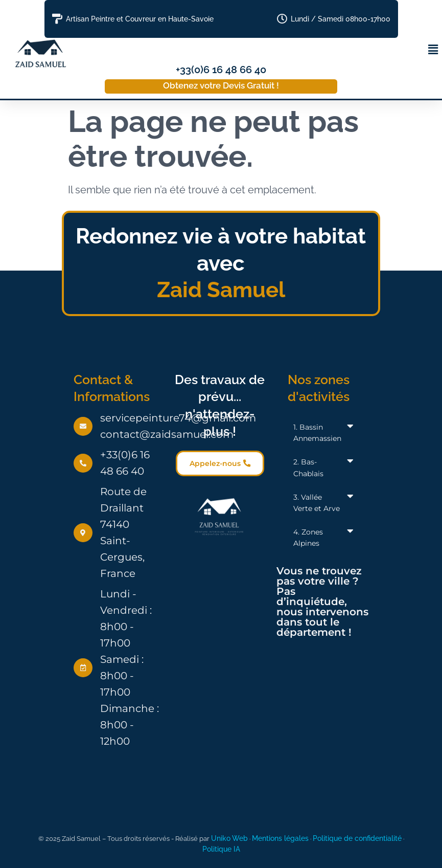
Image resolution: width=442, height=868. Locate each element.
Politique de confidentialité (357, 838)
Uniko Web (229, 838)
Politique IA (221, 849)
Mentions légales (280, 838)
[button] (433, 49)
